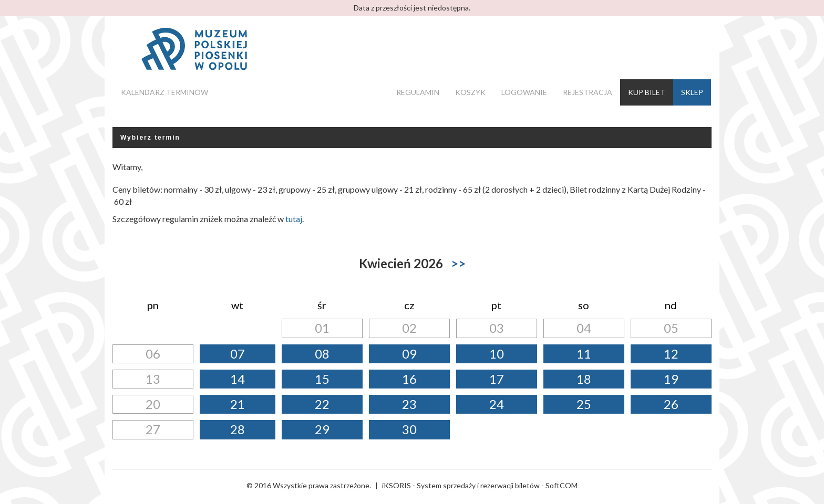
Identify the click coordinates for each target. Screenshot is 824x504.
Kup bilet (647, 92)
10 (497, 354)
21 (238, 404)
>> (458, 263)
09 (409, 354)
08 (322, 354)
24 (497, 404)
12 (671, 354)
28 (238, 429)
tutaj (294, 219)
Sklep (692, 92)
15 (322, 379)
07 (238, 354)
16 (409, 379)
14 (238, 379)
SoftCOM (562, 485)
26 (671, 404)
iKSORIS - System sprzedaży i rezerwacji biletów (461, 485)
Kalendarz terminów (164, 92)
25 (584, 404)
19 (671, 379)
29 (322, 429)
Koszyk (470, 92)
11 (584, 354)
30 (409, 429)
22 (322, 404)
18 (584, 379)
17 (497, 379)
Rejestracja (588, 92)
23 (409, 404)
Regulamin (418, 92)
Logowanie (524, 92)
